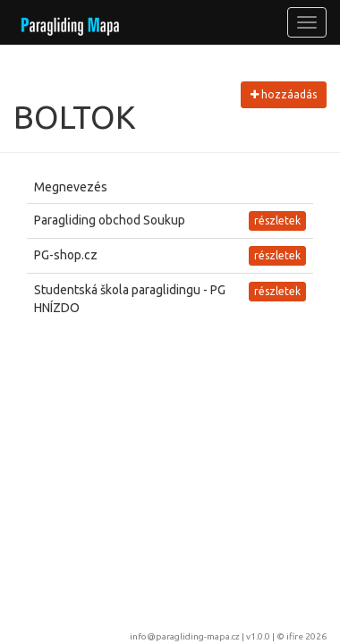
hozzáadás (284, 94)
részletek (277, 220)
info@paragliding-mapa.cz (185, 636)
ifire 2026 (306, 636)
